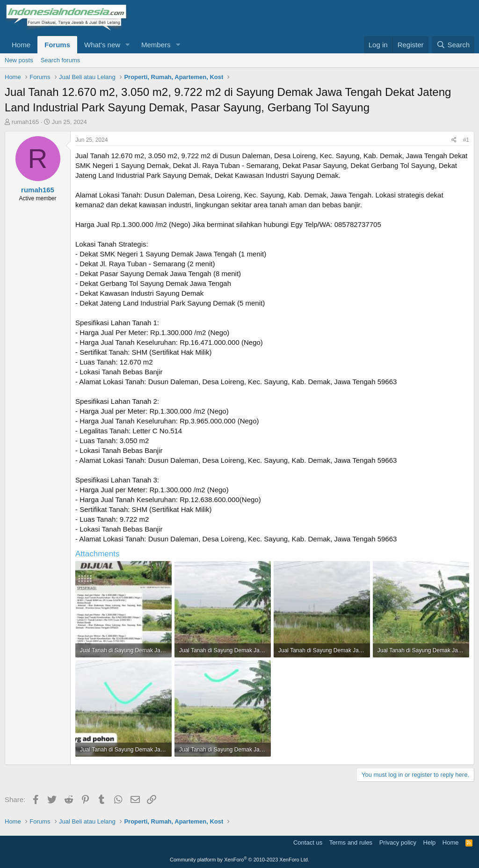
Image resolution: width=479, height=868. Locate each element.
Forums (57, 45)
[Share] (454, 140)
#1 (466, 140)
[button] (128, 45)
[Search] (453, 45)
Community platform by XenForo (239, 860)
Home (21, 45)
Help (430, 842)
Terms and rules (351, 842)
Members (156, 45)
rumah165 (25, 122)
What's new (102, 45)
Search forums (61, 60)
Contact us (308, 842)
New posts (19, 60)
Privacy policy (398, 842)
